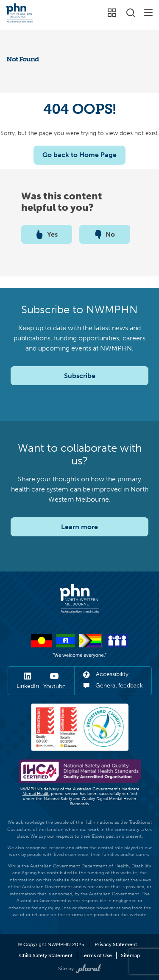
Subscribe (80, 376)
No (105, 235)
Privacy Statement (116, 944)
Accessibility (106, 674)
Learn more (79, 527)
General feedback (113, 686)
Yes (47, 235)
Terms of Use (97, 955)
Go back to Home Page (79, 155)
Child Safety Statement (46, 955)
